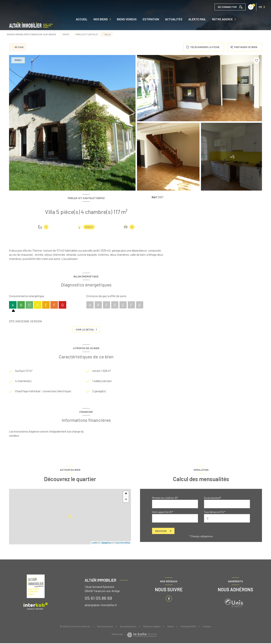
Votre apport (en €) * (163, 513)
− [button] (126, 500)
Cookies (207, 627)
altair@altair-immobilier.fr (101, 606)
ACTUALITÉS (174, 19)
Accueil (82, 19)
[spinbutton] (227, 519)
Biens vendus (127, 19)
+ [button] (126, 495)
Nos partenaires (128, 627)
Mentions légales (152, 627)
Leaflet (95, 544)
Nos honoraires (105, 627)
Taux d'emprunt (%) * (215, 513)
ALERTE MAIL (197, 19)
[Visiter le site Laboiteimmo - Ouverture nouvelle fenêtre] (142, 636)
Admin (171, 627)
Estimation (151, 19)
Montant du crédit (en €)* (165, 499)
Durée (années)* (212, 499)
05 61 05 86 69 (98, 599)
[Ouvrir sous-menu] (111, 19)
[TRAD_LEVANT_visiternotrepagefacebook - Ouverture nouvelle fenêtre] (169, 600)
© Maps (106, 544)
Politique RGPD (188, 627)
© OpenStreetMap (122, 544)
